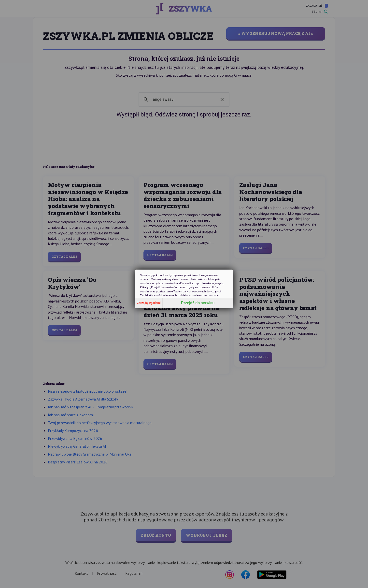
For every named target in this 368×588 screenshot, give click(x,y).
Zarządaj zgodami (149, 303)
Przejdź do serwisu (198, 303)
